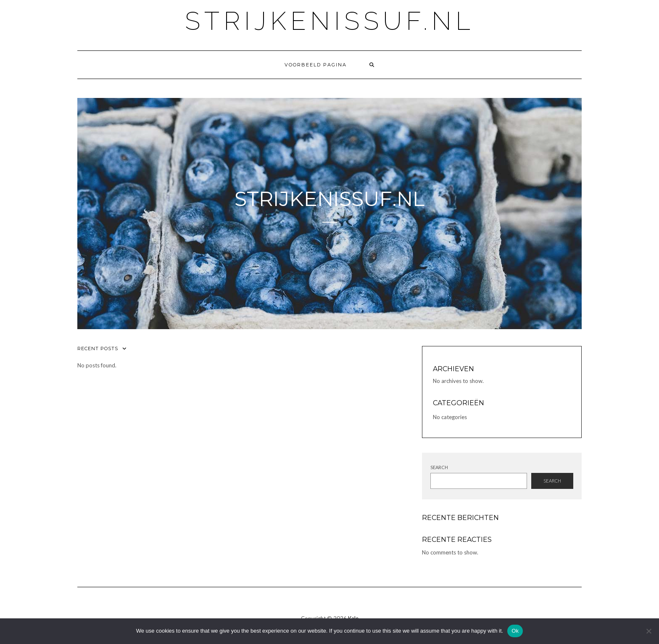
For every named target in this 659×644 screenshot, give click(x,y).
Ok (515, 631)
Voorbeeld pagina (316, 65)
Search (439, 467)
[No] (648, 631)
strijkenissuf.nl (330, 21)
